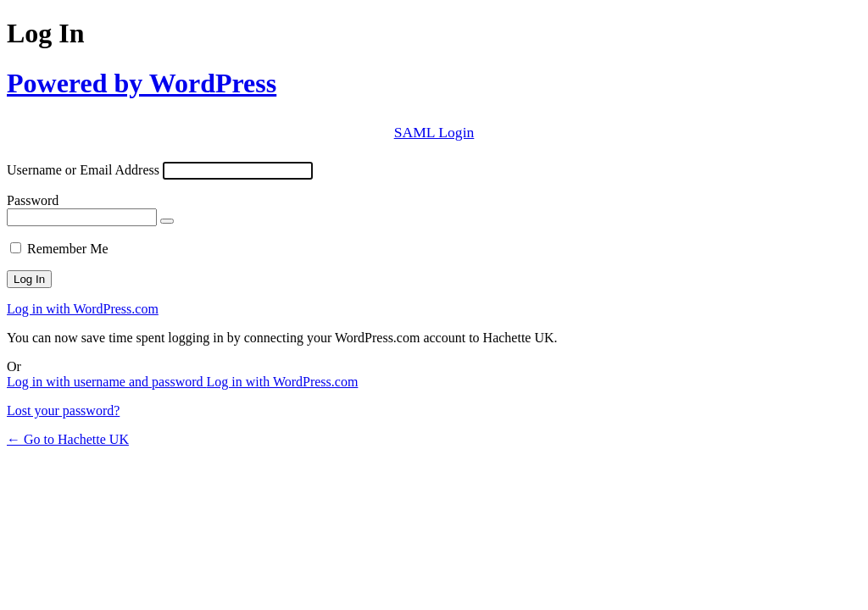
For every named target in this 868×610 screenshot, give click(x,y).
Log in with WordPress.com (83, 309)
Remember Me (68, 249)
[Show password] (167, 221)
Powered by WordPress (142, 83)
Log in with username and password (107, 382)
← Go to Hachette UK (68, 439)
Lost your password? (63, 410)
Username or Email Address (83, 170)
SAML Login (434, 132)
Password (33, 200)
